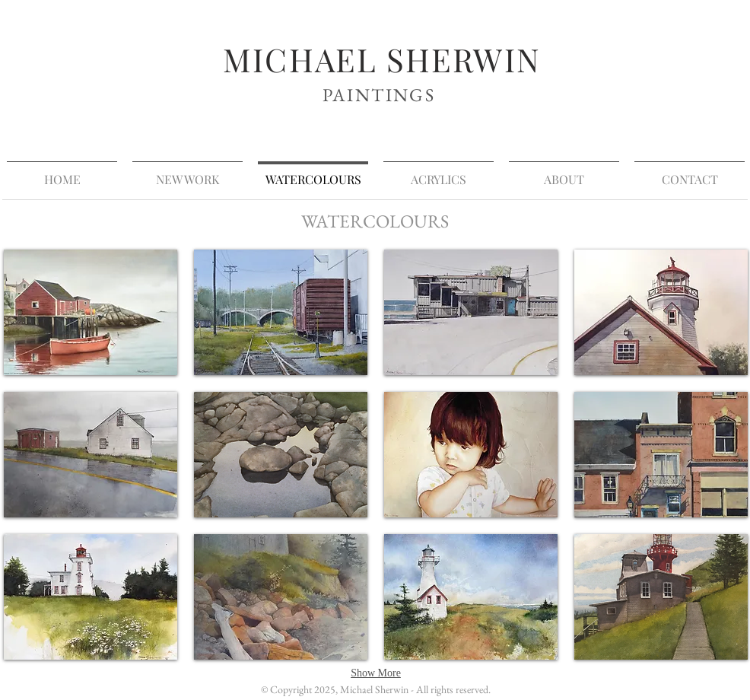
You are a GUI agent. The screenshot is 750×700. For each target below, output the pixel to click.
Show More (376, 673)
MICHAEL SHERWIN (382, 59)
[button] (91, 312)
